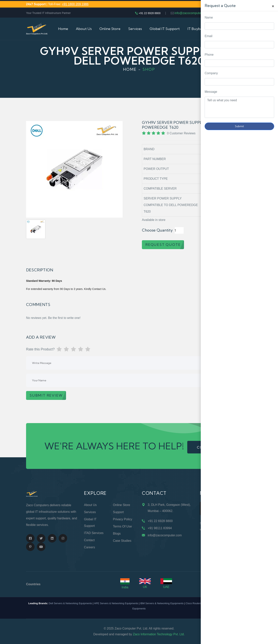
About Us (84, 29)
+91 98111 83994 (160, 528)
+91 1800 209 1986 (75, 4)
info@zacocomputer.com (192, 13)
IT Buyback (197, 29)
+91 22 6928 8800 (150, 13)
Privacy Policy (123, 519)
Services (135, 29)
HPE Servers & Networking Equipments (116, 603)
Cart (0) (246, 29)
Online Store (110, 29)
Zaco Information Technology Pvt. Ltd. (159, 634)
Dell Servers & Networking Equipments (70, 603)
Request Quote (271, 258)
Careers (89, 547)
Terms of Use (122, 526)
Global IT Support (165, 29)
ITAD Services (94, 533)
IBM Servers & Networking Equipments (162, 603)
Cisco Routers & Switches (200, 603)
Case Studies (122, 541)
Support (118, 512)
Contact (89, 540)
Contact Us (223, 29)
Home (63, 29)
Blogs (117, 534)
